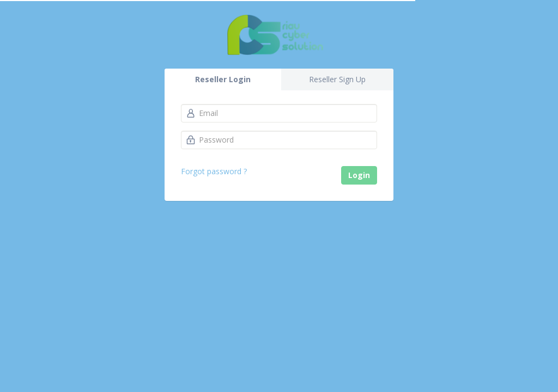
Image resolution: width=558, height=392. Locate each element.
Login (359, 175)
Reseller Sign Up (337, 79)
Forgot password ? (214, 171)
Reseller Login (223, 79)
